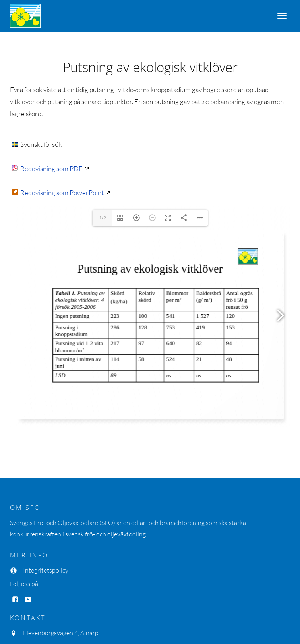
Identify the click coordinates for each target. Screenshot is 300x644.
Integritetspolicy (46, 570)
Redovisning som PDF (47, 168)
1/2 (103, 218)
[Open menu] (282, 16)
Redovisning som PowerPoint (58, 193)
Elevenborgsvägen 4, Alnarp (61, 633)
